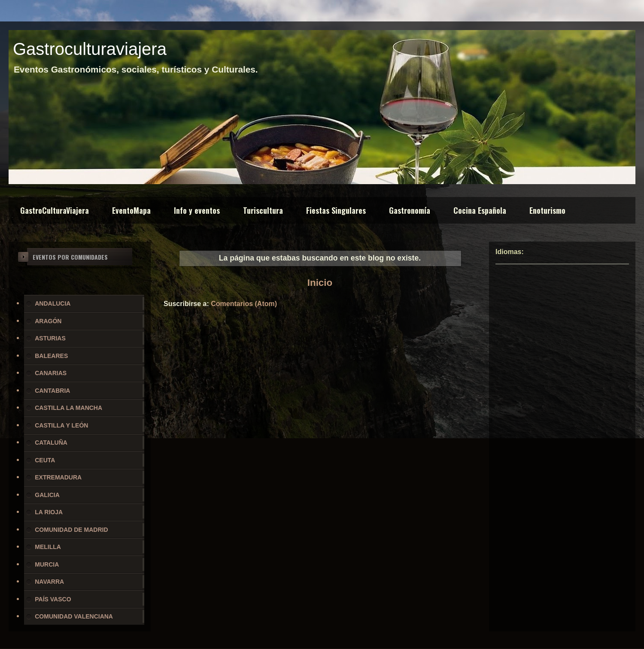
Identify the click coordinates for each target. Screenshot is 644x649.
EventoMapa (131, 210)
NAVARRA (49, 582)
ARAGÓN (48, 321)
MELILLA (48, 547)
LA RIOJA (49, 512)
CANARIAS (51, 373)
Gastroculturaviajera (90, 49)
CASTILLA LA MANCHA (68, 408)
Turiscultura (263, 210)
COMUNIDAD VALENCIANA (74, 616)
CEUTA (45, 460)
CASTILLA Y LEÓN (61, 425)
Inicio (320, 283)
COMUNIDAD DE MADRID (71, 530)
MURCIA (47, 564)
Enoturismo (547, 210)
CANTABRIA (52, 391)
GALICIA (47, 495)
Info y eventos (197, 210)
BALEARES (51, 356)
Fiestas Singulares (336, 210)
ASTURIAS (50, 338)
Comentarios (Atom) (244, 304)
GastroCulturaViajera (55, 210)
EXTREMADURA (58, 477)
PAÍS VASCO (53, 599)
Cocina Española (480, 210)
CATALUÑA (51, 443)
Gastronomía (410, 210)
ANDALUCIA (53, 303)
